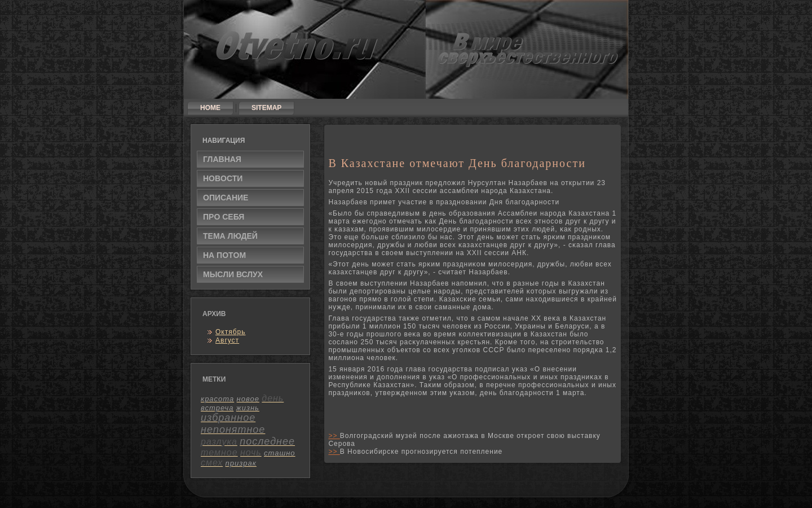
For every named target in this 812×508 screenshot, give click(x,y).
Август (227, 340)
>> (334, 436)
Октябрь (231, 332)
